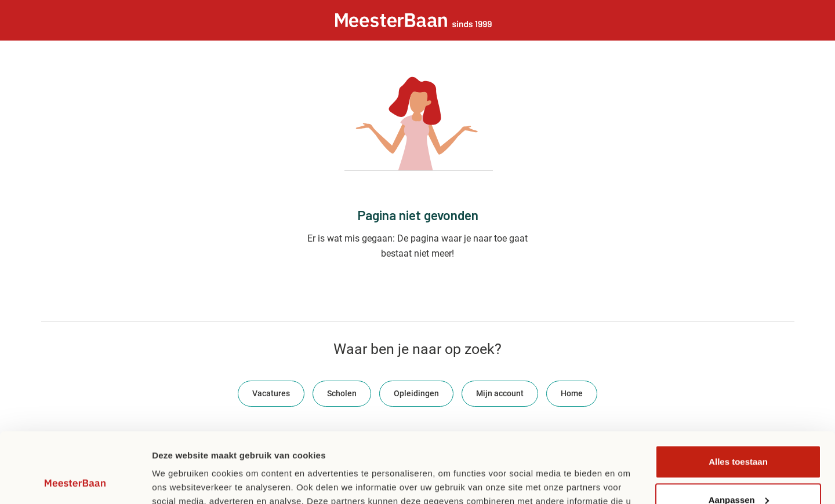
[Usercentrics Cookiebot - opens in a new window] (75, 481)
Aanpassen (739, 434)
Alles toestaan (738, 396)
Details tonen (179, 481)
